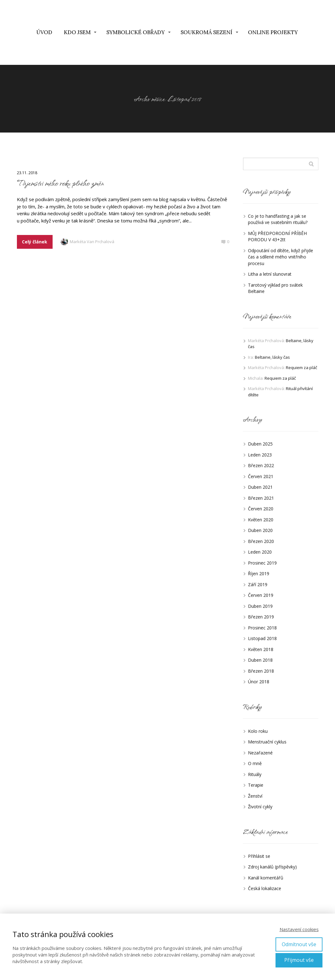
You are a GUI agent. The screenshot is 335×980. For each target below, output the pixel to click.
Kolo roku (258, 731)
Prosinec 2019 (262, 563)
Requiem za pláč (301, 367)
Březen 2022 (261, 465)
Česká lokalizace (265, 888)
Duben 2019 (260, 606)
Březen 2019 (261, 617)
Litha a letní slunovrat (270, 274)
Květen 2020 (261, 520)
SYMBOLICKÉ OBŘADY (136, 32)
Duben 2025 (260, 444)
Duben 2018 (260, 660)
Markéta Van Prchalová (87, 242)
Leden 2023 (260, 455)
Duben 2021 (260, 487)
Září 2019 (258, 584)
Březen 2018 (261, 671)
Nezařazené (260, 753)
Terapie (256, 785)
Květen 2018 (261, 649)
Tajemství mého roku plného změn (60, 183)
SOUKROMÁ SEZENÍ (206, 32)
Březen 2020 (261, 541)
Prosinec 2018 (262, 628)
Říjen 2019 (259, 573)
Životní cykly (260, 807)
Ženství (255, 796)
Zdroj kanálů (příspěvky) (272, 867)
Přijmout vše (299, 960)
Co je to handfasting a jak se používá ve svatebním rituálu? (278, 219)
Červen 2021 (261, 476)
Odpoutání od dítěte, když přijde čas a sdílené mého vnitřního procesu (281, 257)
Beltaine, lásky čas (272, 357)
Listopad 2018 (262, 638)
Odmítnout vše (299, 944)
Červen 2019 (261, 595)
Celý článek (35, 242)
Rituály (255, 774)
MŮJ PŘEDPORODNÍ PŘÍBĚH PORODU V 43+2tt (277, 237)
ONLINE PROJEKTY (273, 32)
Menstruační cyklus (267, 742)
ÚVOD (44, 32)
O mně (255, 763)
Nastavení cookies (299, 929)
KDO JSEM (77, 32)
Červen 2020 (261, 509)
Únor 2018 (259, 682)
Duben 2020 (260, 530)
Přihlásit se (259, 856)
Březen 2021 (261, 498)
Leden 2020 (260, 552)
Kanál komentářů (266, 878)
